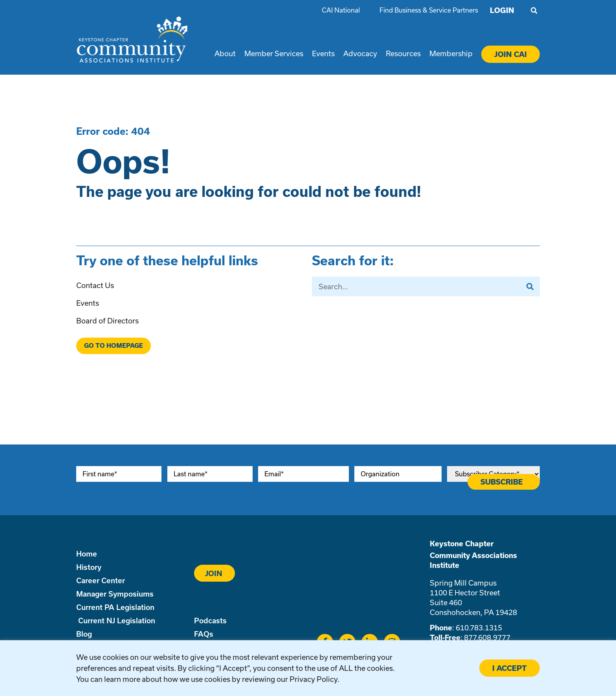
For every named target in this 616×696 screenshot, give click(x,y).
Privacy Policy (313, 679)
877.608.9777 (487, 637)
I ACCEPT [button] (510, 668)
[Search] (530, 286)
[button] (534, 11)
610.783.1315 (479, 628)
